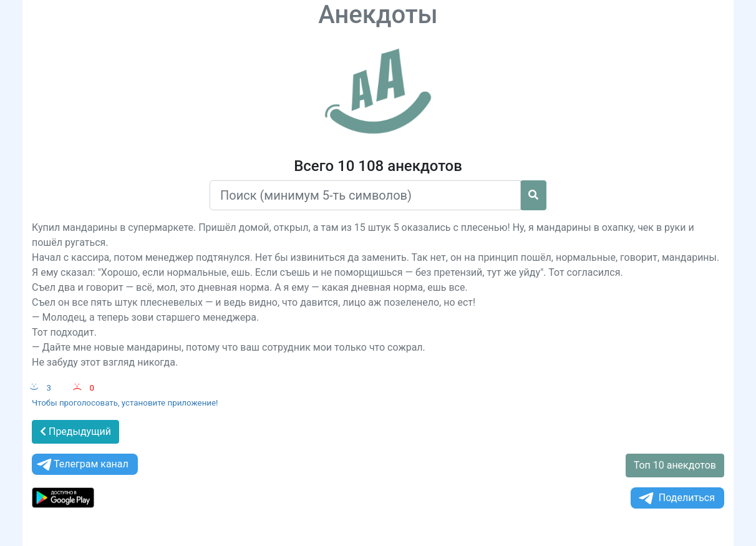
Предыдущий (75, 431)
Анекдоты (378, 15)
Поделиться (676, 498)
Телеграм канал (82, 465)
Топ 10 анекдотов (675, 465)
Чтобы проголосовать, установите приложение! (125, 403)
